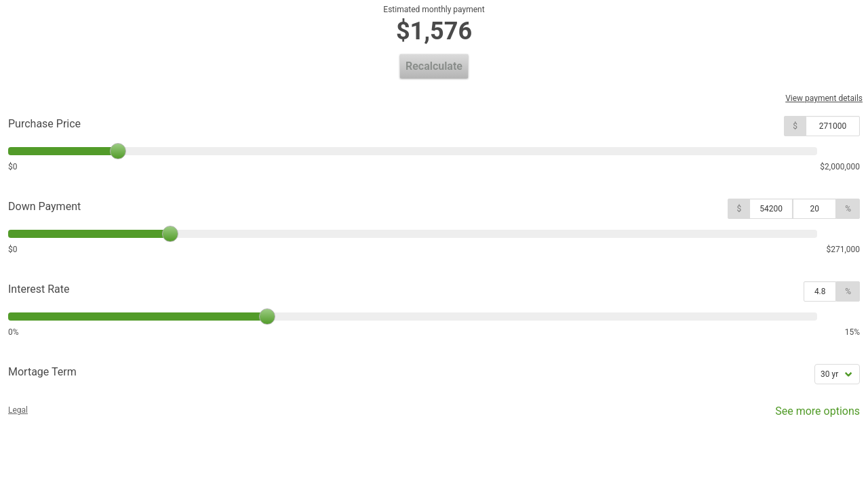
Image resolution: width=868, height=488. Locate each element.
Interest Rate (39, 289)
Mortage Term (42, 372)
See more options (808, 414)
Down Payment (44, 206)
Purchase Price (44, 124)
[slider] (118, 151)
